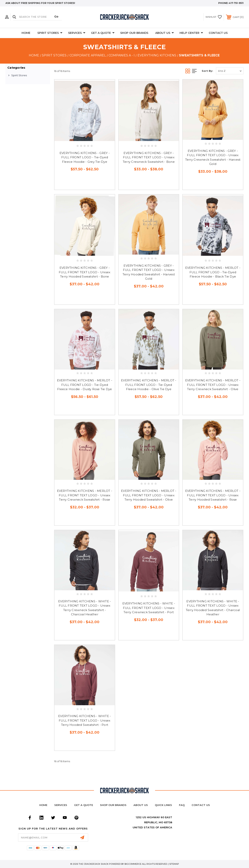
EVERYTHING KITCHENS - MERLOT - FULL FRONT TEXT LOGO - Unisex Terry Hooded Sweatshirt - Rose (213, 495)
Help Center (191, 33)
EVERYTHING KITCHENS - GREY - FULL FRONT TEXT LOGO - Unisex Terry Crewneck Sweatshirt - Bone (149, 157)
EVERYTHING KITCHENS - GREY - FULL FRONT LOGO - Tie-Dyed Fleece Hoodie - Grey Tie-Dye (85, 157)
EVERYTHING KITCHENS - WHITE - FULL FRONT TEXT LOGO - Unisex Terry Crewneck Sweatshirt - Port (149, 608)
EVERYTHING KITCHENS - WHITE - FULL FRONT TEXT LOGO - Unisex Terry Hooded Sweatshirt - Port (85, 720)
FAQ (182, 805)
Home (26, 33)
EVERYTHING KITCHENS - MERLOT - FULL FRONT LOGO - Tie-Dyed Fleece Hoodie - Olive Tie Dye (149, 385)
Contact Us (218, 33)
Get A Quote (103, 33)
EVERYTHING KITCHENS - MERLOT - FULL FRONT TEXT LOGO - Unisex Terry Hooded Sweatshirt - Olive (149, 495)
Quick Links (163, 805)
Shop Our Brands (134, 33)
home (43, 805)
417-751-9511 (236, 3)
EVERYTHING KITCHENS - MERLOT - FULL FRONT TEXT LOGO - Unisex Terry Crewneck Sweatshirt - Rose (85, 495)
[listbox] (230, 71)
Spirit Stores (50, 33)
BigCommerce (133, 864)
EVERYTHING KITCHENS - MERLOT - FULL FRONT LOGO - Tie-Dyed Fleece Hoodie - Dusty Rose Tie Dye (85, 385)
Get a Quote (84, 805)
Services (77, 33)
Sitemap (174, 864)
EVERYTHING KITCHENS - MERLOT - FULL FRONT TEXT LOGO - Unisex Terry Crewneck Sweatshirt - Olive (213, 385)
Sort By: (207, 71)
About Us (165, 33)
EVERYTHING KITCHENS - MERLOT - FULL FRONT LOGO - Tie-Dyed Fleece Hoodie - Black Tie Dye (213, 272)
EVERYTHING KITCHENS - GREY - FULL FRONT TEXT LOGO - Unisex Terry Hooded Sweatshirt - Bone (85, 272)
